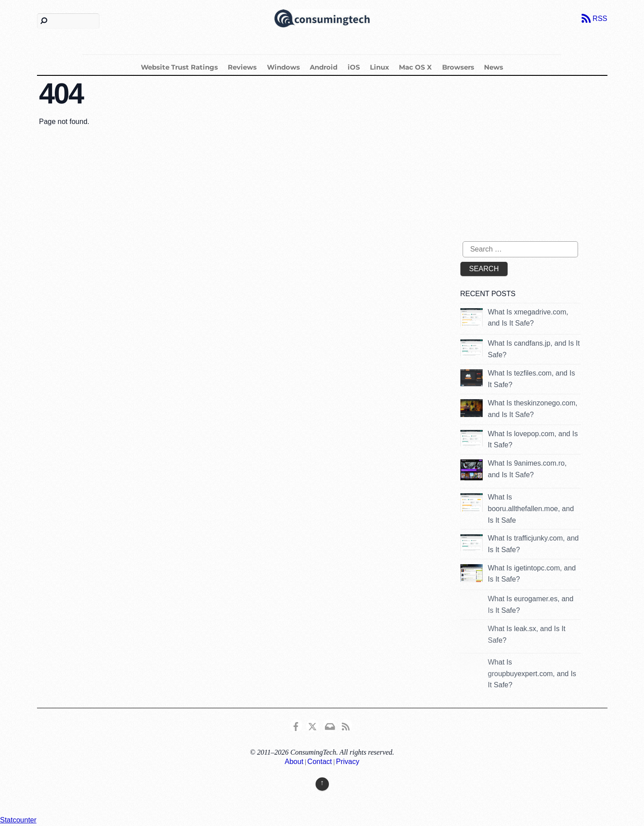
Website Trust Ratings (179, 67)
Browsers (458, 67)
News (494, 67)
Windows (283, 67)
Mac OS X (415, 67)
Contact (320, 762)
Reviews (242, 67)
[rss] (346, 725)
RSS (600, 19)
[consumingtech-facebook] (296, 725)
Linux (379, 67)
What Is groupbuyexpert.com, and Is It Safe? (532, 673)
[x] (312, 725)
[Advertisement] (535, 163)
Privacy (348, 762)
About (294, 762)
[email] (329, 725)
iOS (354, 67)
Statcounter (18, 820)
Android (324, 67)
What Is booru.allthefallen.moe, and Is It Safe (531, 508)
